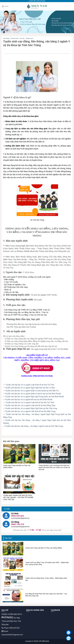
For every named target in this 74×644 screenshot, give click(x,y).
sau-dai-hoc (15, 38)
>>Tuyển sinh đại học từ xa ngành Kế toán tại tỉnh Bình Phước (28, 399)
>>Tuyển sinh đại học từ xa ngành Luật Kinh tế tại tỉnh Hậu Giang (29, 411)
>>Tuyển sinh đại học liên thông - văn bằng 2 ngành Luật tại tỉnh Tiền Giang (33, 426)
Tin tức (22, 38)
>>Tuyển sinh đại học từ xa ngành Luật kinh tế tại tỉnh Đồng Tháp (29, 405)
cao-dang (7, 38)
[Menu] (5, 6)
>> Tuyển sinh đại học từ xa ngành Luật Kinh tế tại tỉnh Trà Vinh (29, 385)
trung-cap (30, 38)
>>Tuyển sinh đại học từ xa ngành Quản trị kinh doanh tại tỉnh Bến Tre (31, 391)
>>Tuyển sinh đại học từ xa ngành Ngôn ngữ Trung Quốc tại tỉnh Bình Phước (34, 397)
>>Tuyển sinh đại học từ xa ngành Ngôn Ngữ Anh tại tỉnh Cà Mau (29, 388)
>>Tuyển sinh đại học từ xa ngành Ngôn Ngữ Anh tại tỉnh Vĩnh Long (30, 408)
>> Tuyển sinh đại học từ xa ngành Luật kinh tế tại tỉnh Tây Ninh (29, 402)
